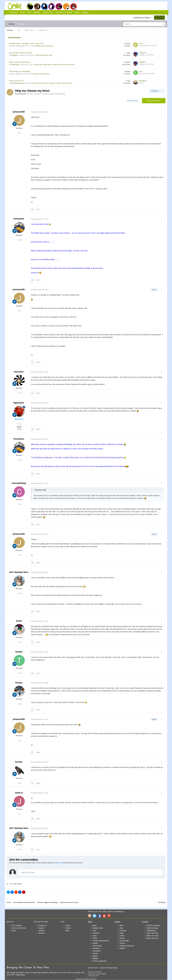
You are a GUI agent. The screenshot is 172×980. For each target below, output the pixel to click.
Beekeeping (151, 931)
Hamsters (96, 948)
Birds (73, 7)
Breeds (117, 922)
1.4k (19, 673)
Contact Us (43, 925)
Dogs (37, 6)
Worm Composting (100, 961)
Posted (40, 112)
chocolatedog (19, 483)
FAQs (14, 931)
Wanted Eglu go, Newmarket (20, 71)
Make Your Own (153, 936)
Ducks (95, 938)
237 (19, 504)
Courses (145, 922)
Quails (95, 956)
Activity (21, 24)
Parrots (95, 953)
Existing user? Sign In (143, 18)
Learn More (21, 975)
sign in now (59, 863)
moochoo (19, 372)
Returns (41, 933)
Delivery (42, 931)
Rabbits (52, 6)
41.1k (19, 424)
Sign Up (159, 18)
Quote (38, 209)
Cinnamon (19, 219)
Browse (12, 25)
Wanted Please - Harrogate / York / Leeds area (26, 43)
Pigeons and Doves (127, 946)
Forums (10, 30)
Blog (67, 931)
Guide (90, 922)
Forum (68, 925)
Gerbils (95, 943)
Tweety (19, 652)
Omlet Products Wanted (41, 74)
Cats (44, 6)
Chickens (30, 6)
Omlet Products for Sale (44, 55)
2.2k (19, 642)
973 (19, 133)
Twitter (94, 916)
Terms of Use (93, 968)
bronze (19, 762)
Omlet (16, 6)
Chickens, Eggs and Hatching (54, 94)
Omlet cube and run (16, 81)
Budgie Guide (98, 928)
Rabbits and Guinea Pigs (44, 46)
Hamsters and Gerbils (66, 6)
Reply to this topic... (28, 872)
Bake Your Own (153, 938)
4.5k (19, 783)
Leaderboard (43, 30)
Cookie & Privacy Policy (109, 968)
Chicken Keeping (153, 925)
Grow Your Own (153, 933)
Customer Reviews (19, 928)
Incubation (96, 951)
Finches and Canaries (101, 941)
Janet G (19, 793)
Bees (94, 925)
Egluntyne (19, 403)
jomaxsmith (19, 112)
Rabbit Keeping (152, 928)
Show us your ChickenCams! (20, 62)
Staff (19, 30)
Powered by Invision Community (86, 979)
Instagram (90, 916)
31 (19, 814)
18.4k (19, 240)
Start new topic (132, 101)
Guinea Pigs (59, 6)
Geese (122, 938)
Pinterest (109, 916)
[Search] (136, 24)
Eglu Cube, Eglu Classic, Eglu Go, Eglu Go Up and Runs (55, 65)
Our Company (17, 925)
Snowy (19, 683)
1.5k (19, 393)
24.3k (19, 593)
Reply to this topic (154, 101)
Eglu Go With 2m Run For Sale (20, 53)
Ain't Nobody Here (19, 572)
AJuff (19, 621)
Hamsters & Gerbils (64, 12)
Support (85, 12)
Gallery (68, 928)
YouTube (104, 916)
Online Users (29, 30)
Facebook (99, 916)
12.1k (19, 704)
